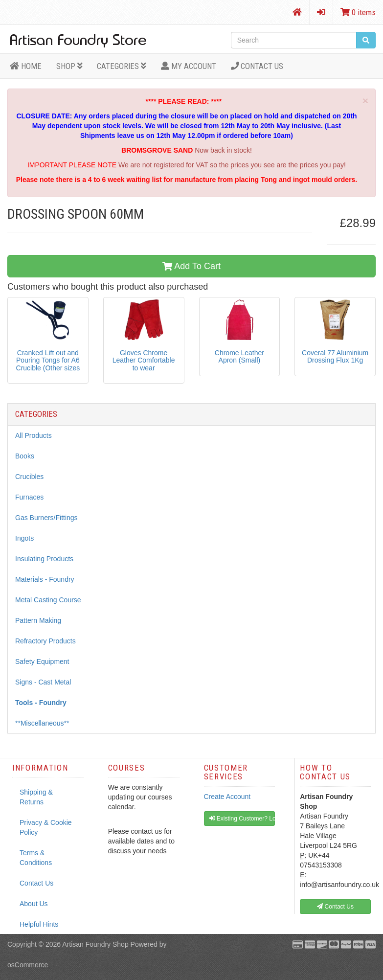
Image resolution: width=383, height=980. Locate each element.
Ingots (24, 538)
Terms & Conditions (36, 858)
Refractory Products (45, 641)
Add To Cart (191, 266)
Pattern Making (38, 620)
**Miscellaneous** (42, 723)
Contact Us (257, 66)
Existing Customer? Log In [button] (242, 819)
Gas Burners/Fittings (46, 518)
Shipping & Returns (36, 797)
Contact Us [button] (335, 907)
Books (25, 456)
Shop (69, 66)
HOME (26, 66)
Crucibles (29, 477)
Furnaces (29, 497)
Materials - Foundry (45, 579)
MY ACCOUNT (189, 66)
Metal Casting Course (48, 600)
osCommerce (28, 965)
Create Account (227, 797)
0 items (358, 12)
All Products (34, 435)
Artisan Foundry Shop (95, 944)
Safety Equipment (42, 661)
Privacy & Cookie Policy (46, 827)
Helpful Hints (39, 924)
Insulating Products (44, 559)
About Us (34, 904)
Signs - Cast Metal (43, 682)
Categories (122, 66)
